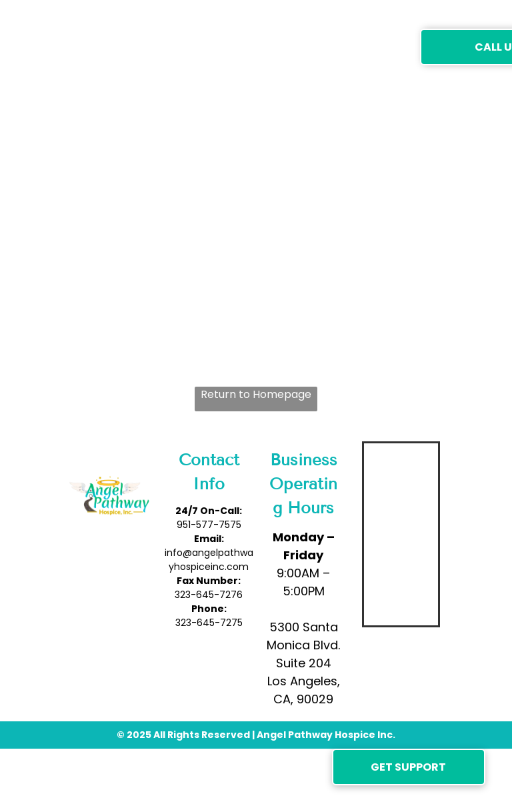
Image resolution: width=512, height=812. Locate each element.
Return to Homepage (256, 394)
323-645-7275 (209, 623)
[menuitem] (165, 46)
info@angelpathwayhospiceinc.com (209, 560)
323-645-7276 (209, 595)
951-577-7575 (209, 525)
